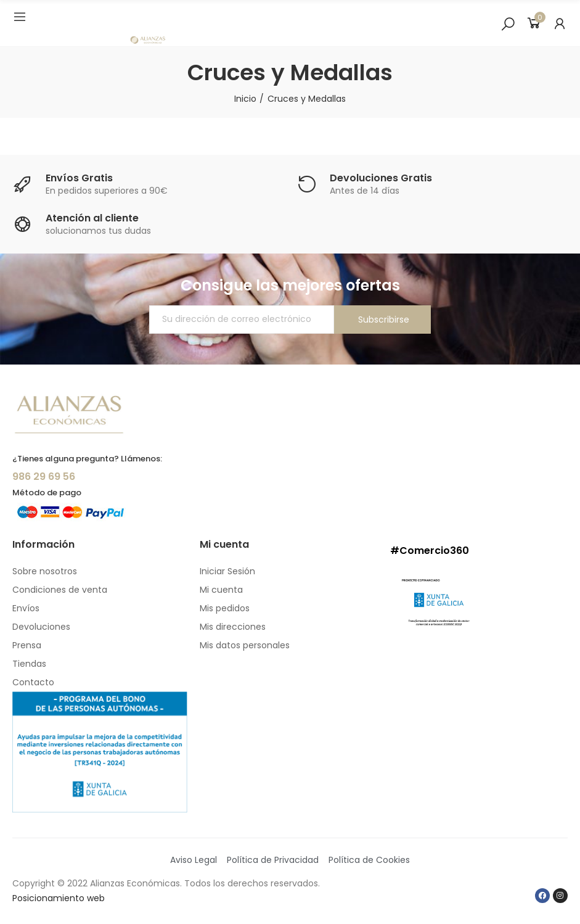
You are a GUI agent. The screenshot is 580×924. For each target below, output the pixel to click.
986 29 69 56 (44, 476)
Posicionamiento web (59, 898)
